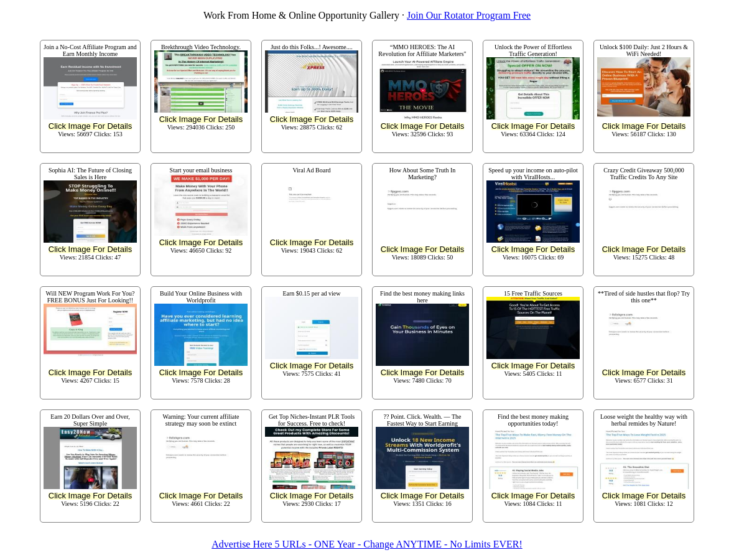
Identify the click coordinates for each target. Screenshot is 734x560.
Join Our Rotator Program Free (469, 15)
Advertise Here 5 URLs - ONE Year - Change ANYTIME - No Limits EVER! (367, 544)
